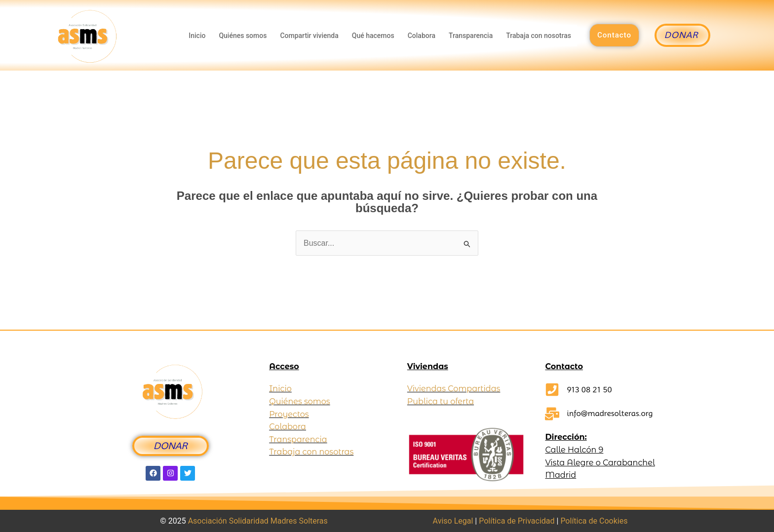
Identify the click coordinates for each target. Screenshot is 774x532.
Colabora (421, 36)
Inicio (196, 36)
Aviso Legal (453, 521)
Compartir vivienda (309, 36)
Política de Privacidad (517, 521)
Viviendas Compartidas (454, 389)
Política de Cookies (594, 521)
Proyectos (289, 414)
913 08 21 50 (589, 389)
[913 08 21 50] (552, 390)
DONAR (171, 446)
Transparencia (470, 36)
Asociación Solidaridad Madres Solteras (258, 521)
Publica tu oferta (441, 401)
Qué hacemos (373, 36)
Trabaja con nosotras (539, 36)
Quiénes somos (242, 36)
